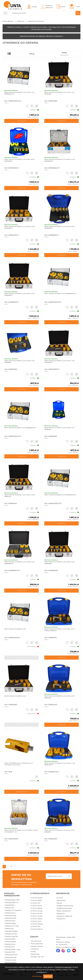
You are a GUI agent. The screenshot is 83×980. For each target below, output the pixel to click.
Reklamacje (35, 954)
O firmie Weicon (37, 929)
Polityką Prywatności (63, 967)
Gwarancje (35, 949)
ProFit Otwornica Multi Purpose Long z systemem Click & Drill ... (18, 764)
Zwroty (34, 952)
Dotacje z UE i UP (37, 957)
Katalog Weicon (11, 963)
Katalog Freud (10, 921)
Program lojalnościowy (65, 906)
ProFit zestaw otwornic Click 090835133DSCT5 (20, 428)
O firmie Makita (37, 908)
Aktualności (61, 900)
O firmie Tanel (36, 921)
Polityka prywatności (64, 908)
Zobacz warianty (22, 792)
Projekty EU (61, 919)
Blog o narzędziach (64, 911)
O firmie (60, 898)
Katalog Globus (11, 923)
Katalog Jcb (9, 929)
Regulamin (61, 914)
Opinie (59, 903)
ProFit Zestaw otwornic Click (15, 696)
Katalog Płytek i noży (13, 950)
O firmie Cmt (36, 903)
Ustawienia (37, 976)
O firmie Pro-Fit (37, 914)
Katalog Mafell (10, 939)
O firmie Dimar (36, 906)
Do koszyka (22, 121)
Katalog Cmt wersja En (13, 910)
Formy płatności (37, 944)
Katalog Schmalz (11, 955)
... (8, 867)
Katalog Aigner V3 (12, 903)
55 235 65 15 (63, 945)
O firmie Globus (37, 919)
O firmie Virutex (37, 916)
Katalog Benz (10, 905)
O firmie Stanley (37, 924)
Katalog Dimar (10, 913)
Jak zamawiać (36, 941)
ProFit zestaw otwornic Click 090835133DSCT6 (60, 495)
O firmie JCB (36, 927)
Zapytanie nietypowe (65, 916)
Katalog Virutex (11, 960)
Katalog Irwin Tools (12, 926)
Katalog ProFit (10, 952)
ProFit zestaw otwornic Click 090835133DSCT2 (60, 294)
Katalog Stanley (11, 957)
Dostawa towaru (37, 946)
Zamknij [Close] (48, 976)
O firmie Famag (37, 911)
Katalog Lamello (11, 934)
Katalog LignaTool (12, 937)
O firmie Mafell (36, 900)
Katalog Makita (10, 942)
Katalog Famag (11, 916)
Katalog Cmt (10, 908)
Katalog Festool (11, 918)
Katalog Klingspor (12, 931)
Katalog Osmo (10, 944)
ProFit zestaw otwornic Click (15, 629)
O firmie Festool (37, 898)
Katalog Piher (10, 947)
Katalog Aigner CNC (12, 900)
